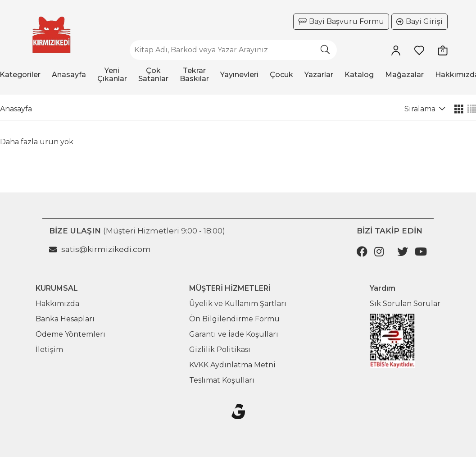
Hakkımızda (57, 304)
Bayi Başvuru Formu (347, 21)
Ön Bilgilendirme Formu (234, 319)
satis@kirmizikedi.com (100, 249)
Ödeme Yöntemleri (70, 334)
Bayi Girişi (424, 21)
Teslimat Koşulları (222, 380)
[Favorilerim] (419, 50)
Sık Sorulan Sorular (405, 304)
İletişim (49, 350)
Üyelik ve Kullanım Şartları (238, 304)
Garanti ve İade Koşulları (234, 334)
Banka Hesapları (65, 319)
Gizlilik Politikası (220, 350)
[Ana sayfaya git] (51, 35)
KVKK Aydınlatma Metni (232, 365)
